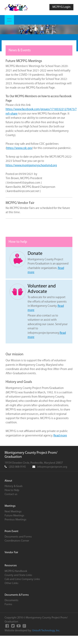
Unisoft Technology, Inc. (46, 631)
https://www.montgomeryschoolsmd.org (31, 166)
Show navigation (9, 20)
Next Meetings (13, 512)
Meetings (10, 506)
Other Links (11, 583)
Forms (8, 604)
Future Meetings (14, 516)
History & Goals (14, 486)
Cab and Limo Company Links (22, 579)
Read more (60, 436)
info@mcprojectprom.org (52, 467)
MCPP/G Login (61, 7)
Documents (11, 600)
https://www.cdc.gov (19, 148)
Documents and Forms (18, 537)
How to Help (12, 490)
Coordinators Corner (17, 541)
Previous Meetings (15, 520)
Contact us (11, 494)
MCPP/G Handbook (16, 571)
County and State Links (18, 575)
